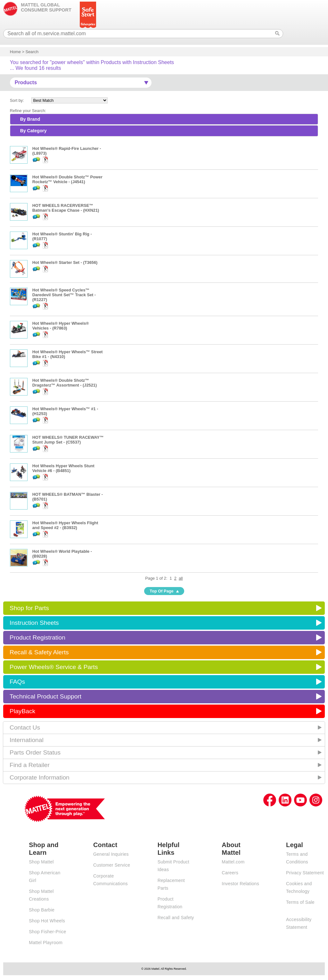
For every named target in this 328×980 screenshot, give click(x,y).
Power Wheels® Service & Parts (54, 667)
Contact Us (25, 727)
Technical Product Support (45, 696)
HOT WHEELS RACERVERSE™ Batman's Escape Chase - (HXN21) (66, 208)
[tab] (164, 119)
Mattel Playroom (46, 943)
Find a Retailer (30, 765)
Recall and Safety (176, 918)
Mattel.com (233, 862)
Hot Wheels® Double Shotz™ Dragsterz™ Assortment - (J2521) (65, 383)
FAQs (17, 682)
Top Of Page (161, 591)
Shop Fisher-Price (47, 932)
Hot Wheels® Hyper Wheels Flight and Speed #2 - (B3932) (65, 525)
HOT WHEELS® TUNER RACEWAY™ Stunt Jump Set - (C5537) (68, 440)
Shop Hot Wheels (47, 921)
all (181, 578)
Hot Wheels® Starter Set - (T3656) (65, 262)
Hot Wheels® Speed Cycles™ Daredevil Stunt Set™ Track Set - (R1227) (64, 295)
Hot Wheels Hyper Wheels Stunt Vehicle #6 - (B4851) (63, 468)
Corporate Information (40, 777)
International (27, 740)
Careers (230, 873)
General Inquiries (111, 854)
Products (26, 82)
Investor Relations (240, 884)
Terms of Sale (300, 902)
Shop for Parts (29, 608)
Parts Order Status (35, 752)
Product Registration (37, 637)
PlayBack (22, 711)
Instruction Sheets (34, 623)
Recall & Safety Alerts (39, 652)
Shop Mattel (41, 862)
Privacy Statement (305, 873)
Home (15, 52)
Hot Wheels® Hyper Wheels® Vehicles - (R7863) (61, 326)
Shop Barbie (42, 910)
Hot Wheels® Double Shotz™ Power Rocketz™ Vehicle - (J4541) (67, 179)
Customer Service (112, 865)
